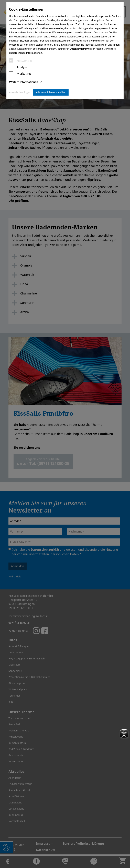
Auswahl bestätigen (20, 92)
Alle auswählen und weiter (51, 92)
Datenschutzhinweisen (83, 49)
